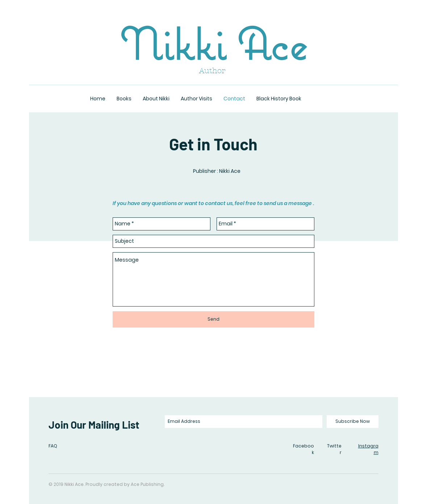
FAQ (53, 446)
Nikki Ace (213, 44)
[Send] (213, 319)
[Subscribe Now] (353, 422)
